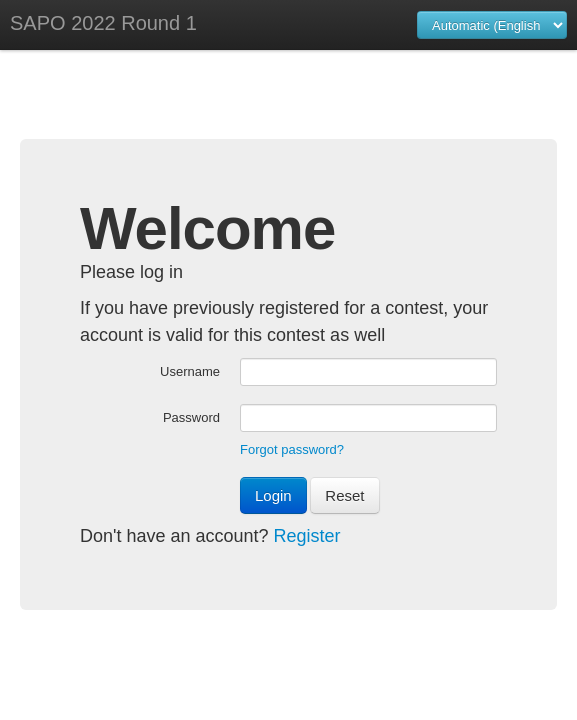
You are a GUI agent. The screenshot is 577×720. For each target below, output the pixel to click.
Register (307, 536)
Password (191, 417)
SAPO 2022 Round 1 (103, 23)
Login (273, 495)
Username (190, 371)
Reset (344, 495)
